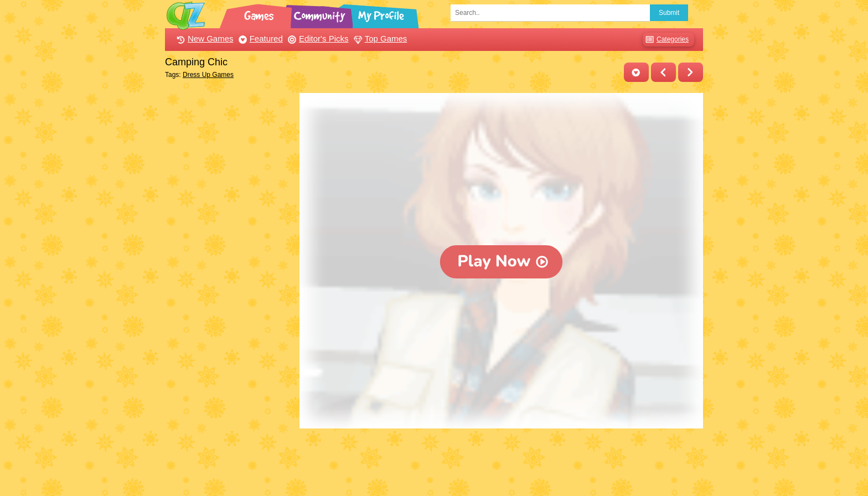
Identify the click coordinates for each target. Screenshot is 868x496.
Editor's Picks (317, 38)
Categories (666, 40)
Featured (259, 38)
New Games (204, 38)
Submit (669, 13)
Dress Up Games (208, 75)
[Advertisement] (229, 259)
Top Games (379, 38)
